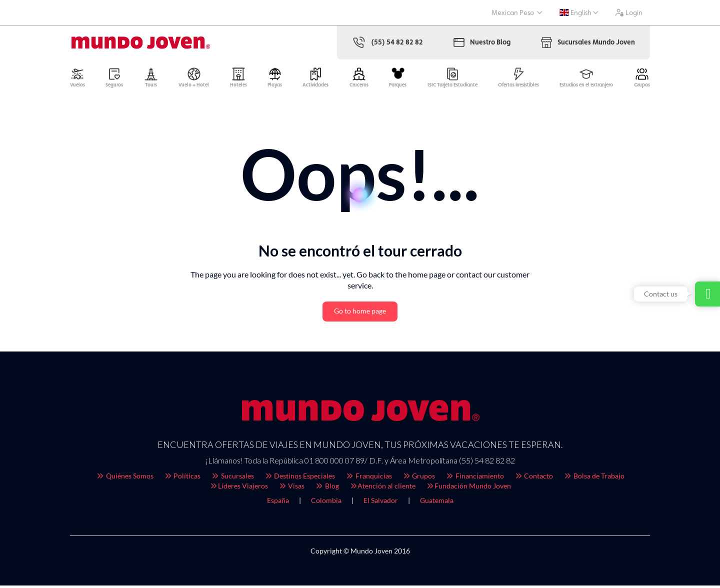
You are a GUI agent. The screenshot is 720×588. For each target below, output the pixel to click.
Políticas (182, 478)
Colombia (326, 503)
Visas (291, 488)
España (278, 503)
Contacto (534, 478)
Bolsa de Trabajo (594, 478)
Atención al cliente (382, 488)
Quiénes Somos (124, 478)
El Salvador (381, 503)
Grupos (419, 478)
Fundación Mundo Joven (468, 488)
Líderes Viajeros (238, 488)
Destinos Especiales (300, 478)
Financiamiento (474, 478)
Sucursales (232, 478)
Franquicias (368, 478)
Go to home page (360, 313)
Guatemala (437, 503)
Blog (327, 488)
